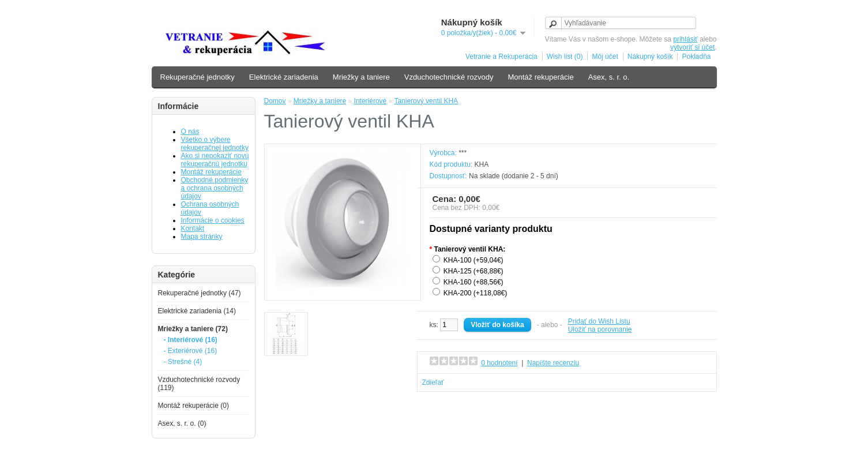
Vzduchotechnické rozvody (449, 77)
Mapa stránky (202, 237)
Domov (275, 101)
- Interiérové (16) (191, 340)
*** (463, 153)
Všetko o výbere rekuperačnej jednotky (215, 144)
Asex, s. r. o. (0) (182, 423)
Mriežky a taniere (361, 77)
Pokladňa (696, 57)
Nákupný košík (650, 57)
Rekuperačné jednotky (198, 77)
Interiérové (371, 101)
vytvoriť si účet (692, 47)
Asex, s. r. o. (609, 77)
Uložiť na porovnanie (600, 329)
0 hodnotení (499, 363)
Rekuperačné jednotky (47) (200, 293)
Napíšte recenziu (553, 363)
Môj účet (605, 57)
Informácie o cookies (213, 220)
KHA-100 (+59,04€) (474, 260)
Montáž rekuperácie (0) (193, 406)
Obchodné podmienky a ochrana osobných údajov (215, 188)
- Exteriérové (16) (191, 351)
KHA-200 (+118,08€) (475, 293)
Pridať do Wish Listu (599, 321)
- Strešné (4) (183, 362)
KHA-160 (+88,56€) (474, 282)
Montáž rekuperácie (540, 77)
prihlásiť (685, 39)
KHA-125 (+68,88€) (474, 271)
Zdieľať (433, 382)
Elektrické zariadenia (284, 77)
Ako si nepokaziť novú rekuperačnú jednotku (215, 160)
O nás (190, 132)
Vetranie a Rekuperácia (501, 57)
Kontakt (193, 228)
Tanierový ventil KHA (426, 101)
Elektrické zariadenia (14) (197, 311)
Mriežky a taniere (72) (193, 329)
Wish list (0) (565, 57)
